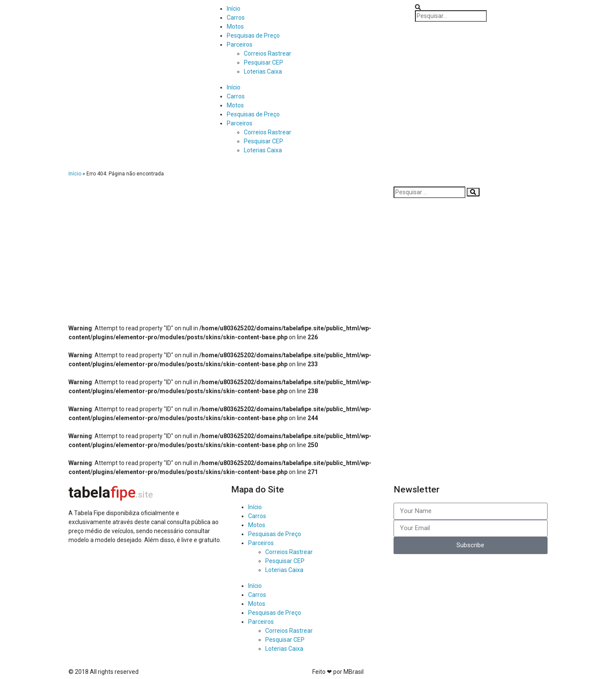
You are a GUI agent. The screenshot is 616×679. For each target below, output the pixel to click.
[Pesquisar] (473, 192)
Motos (235, 27)
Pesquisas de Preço (253, 36)
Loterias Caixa (263, 71)
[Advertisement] (227, 246)
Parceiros (240, 44)
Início (234, 9)
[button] (513, 7)
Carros (236, 18)
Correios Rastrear (268, 53)
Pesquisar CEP (264, 62)
